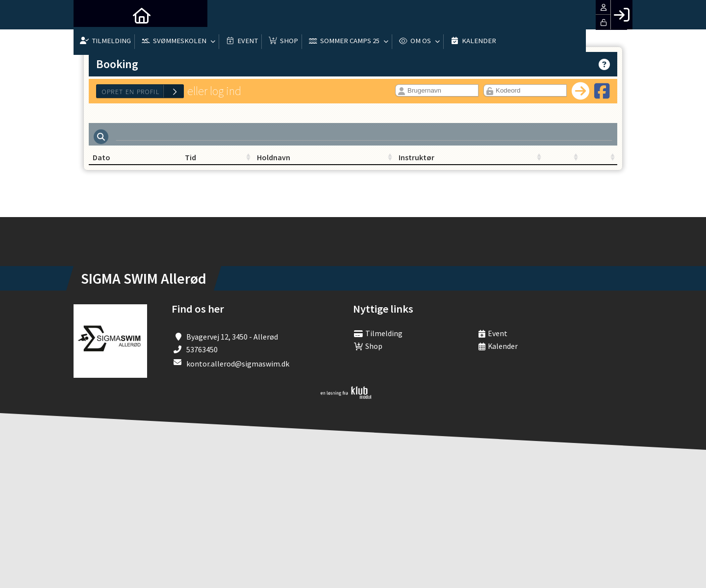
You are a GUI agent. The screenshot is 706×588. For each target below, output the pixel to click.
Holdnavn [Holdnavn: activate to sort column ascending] (285, 161)
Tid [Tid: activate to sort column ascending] (187, 161)
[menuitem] (88, 15)
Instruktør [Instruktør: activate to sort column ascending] (375, 161)
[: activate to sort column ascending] (485, 161)
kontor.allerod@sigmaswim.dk (238, 367)
